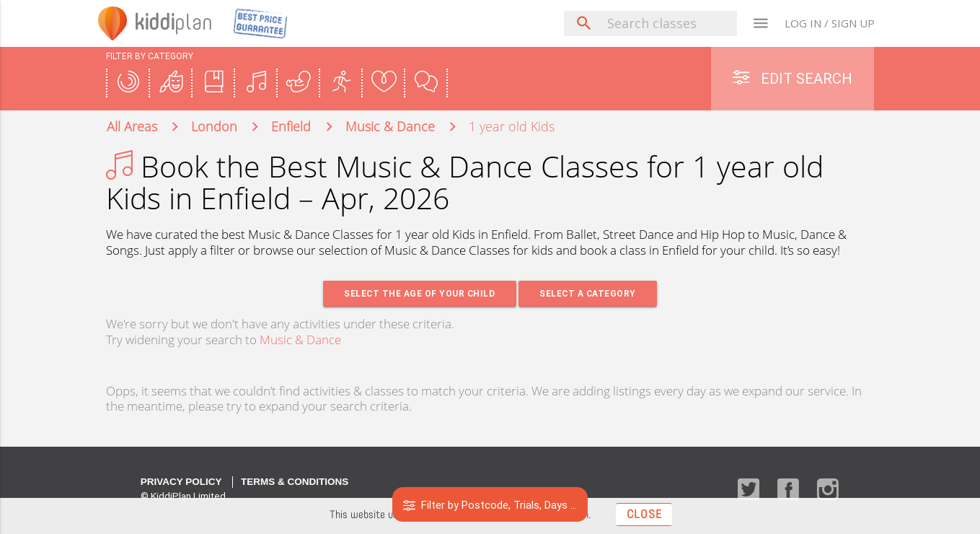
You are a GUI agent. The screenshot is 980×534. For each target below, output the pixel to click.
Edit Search (793, 78)
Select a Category (588, 294)
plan (175, 23)
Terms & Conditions (295, 482)
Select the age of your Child (419, 294)
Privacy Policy (181, 482)
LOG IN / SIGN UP (830, 23)
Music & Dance (300, 340)
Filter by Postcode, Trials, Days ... (490, 505)
